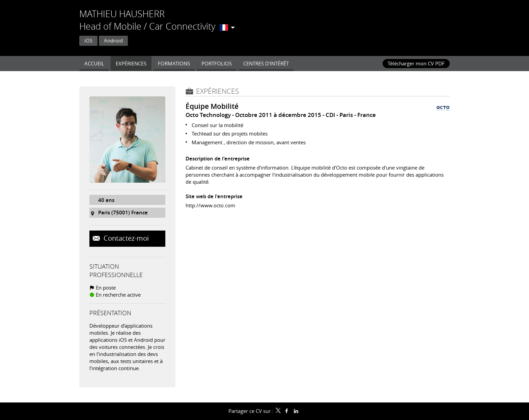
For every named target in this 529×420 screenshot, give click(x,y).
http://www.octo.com (210, 205)
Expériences (217, 91)
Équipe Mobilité (212, 106)
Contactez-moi (125, 238)
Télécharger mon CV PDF (416, 63)
